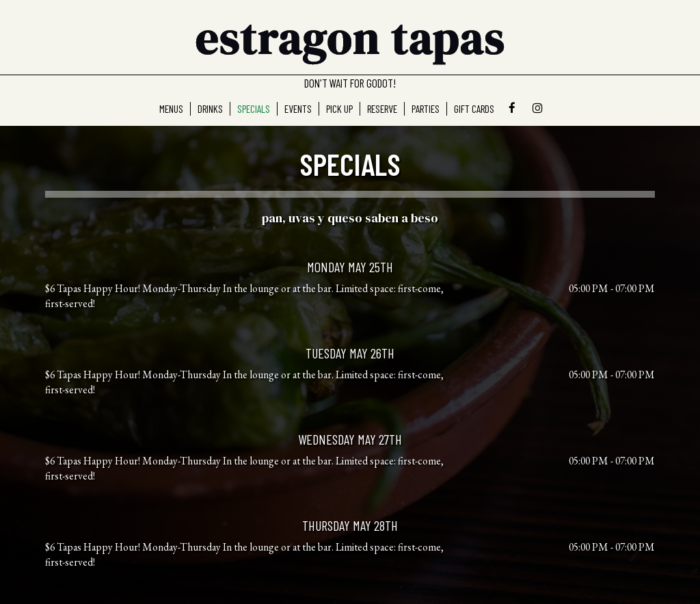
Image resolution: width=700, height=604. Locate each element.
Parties (426, 109)
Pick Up (339, 109)
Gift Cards (474, 109)
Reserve (382, 109)
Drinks (210, 109)
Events (298, 109)
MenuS (171, 109)
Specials (254, 109)
